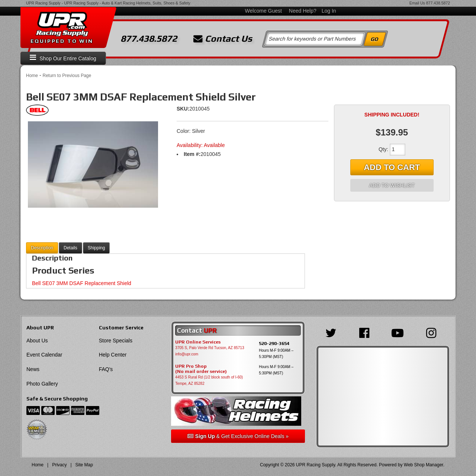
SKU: (183, 109)
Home (32, 76)
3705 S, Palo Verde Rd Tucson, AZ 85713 (210, 348)
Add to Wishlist (392, 185)
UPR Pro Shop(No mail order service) (201, 369)
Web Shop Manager (424, 465)
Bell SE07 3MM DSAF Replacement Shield (82, 283)
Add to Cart (392, 167)
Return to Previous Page (67, 76)
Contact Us (223, 39)
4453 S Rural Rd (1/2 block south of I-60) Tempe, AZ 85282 (209, 380)
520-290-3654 (274, 343)
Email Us (417, 3)
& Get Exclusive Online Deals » (238, 436)
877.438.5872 (438, 3)
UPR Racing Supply (43, 3)
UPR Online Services (198, 342)
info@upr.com (187, 354)
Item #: (192, 154)
